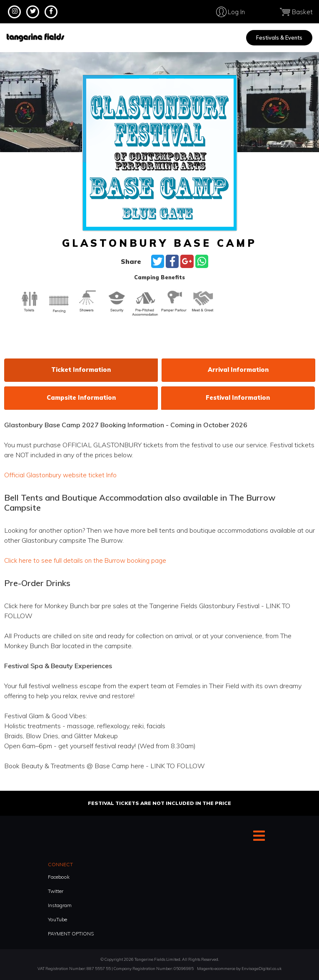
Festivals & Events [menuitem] (279, 38)
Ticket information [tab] (81, 370)
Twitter (56, 890)
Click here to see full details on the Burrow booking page (87, 560)
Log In (261, 12)
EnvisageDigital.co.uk (262, 967)
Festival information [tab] (238, 398)
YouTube (57, 919)
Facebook (59, 876)
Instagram (60, 904)
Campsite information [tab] (81, 398)
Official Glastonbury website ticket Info (62, 475)
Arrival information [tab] (238, 370)
